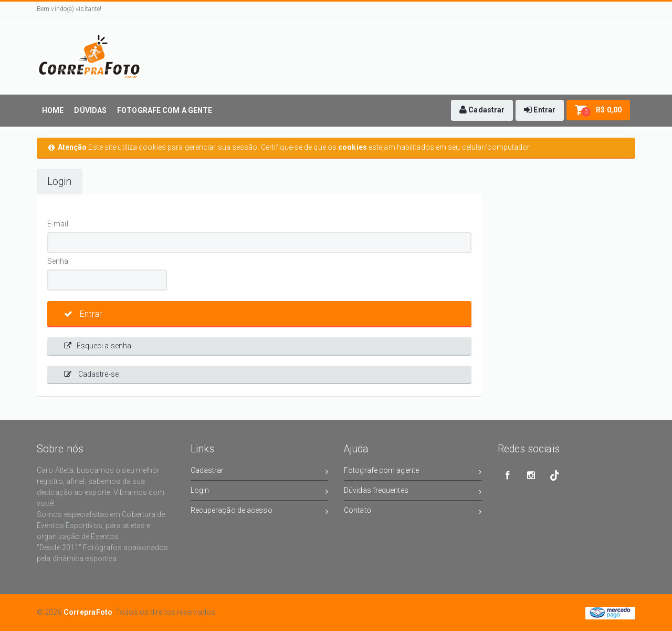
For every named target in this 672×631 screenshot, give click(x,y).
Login (60, 182)
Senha (58, 261)
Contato (413, 512)
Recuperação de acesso (260, 512)
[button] (482, 110)
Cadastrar (260, 472)
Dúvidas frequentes (413, 492)
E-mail (58, 224)
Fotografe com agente (413, 472)
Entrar (83, 314)
